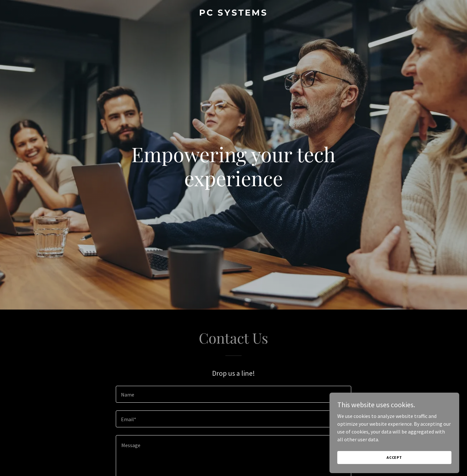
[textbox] (233, 394)
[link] (233, 14)
